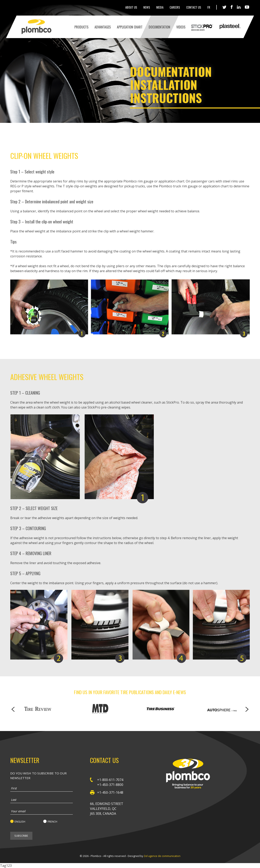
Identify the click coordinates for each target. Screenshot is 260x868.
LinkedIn (239, 7)
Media (160, 7)
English (20, 822)
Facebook (232, 7)
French (52, 822)
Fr (209, 7)
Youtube (247, 7)
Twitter (224, 7)
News (147, 7)
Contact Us (194, 7)
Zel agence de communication (162, 856)
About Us (131, 7)
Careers (175, 7)
